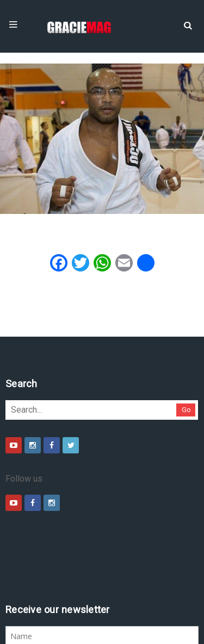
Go (57, 421)
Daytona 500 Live (34, 639)
